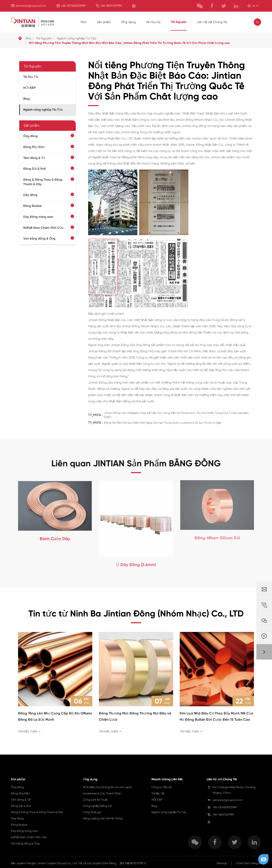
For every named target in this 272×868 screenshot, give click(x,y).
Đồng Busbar (33, 206)
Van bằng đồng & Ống (39, 238)
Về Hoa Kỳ (153, 22)
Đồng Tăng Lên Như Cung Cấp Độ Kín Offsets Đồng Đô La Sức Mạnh (55, 716)
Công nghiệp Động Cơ (97, 806)
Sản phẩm (104, 22)
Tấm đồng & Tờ (34, 158)
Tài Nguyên (179, 22)
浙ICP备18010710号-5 (133, 863)
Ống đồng (30, 136)
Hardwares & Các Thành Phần (102, 793)
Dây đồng (30, 195)
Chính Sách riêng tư (249, 863)
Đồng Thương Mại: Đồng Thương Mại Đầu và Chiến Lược (135, 716)
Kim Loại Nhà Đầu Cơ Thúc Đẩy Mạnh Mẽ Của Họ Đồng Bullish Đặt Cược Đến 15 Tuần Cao (216, 716)
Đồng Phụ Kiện (34, 147)
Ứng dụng (128, 22)
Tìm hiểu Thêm (29, 732)
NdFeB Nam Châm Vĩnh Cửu (43, 228)
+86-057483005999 (73, 6)
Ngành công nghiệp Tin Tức (77, 38)
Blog (26, 99)
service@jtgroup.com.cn (31, 6)
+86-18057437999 (111, 6)
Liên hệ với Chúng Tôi (212, 22)
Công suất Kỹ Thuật (95, 800)
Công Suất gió (92, 812)
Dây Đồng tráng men (38, 217)
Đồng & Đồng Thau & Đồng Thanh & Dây (43, 182)
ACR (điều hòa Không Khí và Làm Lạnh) (107, 787)
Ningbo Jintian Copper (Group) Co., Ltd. (53, 863)
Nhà (84, 22)
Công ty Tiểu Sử (162, 787)
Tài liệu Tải (31, 77)
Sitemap (222, 863)
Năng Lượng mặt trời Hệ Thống (103, 818)
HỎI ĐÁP (29, 88)
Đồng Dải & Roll (34, 169)
